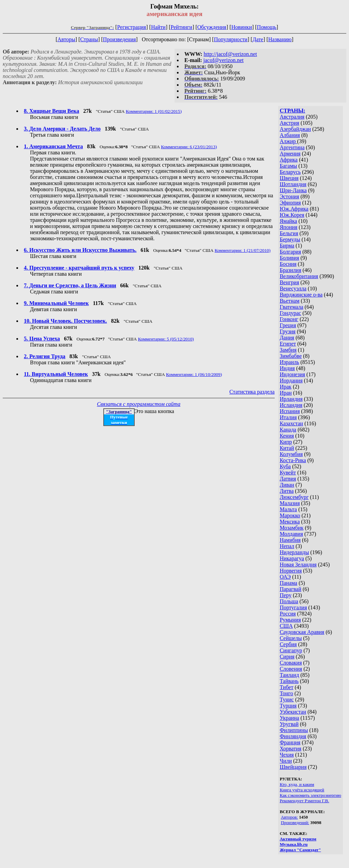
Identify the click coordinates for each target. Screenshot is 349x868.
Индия (287, 368)
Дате (258, 39)
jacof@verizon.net (224, 60)
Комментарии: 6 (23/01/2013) (189, 147)
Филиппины (294, 730)
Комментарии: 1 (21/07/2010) (243, 250)
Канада (288, 430)
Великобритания (299, 276)
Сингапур (291, 650)
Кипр (286, 442)
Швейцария (293, 767)
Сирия (287, 657)
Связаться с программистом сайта (139, 404)
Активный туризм (298, 839)
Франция (290, 742)
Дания (287, 338)
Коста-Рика (293, 460)
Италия (288, 417)
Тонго (286, 693)
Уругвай (289, 724)
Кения (287, 436)
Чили (286, 761)
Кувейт (288, 473)
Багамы (289, 166)
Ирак (286, 387)
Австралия (292, 117)
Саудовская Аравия (302, 632)
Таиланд (290, 675)
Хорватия (291, 749)
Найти (158, 27)
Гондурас (291, 313)
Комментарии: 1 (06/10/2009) (194, 374)
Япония (289, 227)
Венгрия (290, 282)
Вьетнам (290, 301)
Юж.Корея (292, 215)
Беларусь (290, 172)
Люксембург (294, 497)
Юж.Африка (294, 209)
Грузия (288, 331)
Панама (289, 583)
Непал (287, 546)
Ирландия (291, 399)
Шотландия (293, 184)
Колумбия (291, 454)
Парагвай (291, 589)
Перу (286, 595)
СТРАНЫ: (293, 111)
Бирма (287, 246)
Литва (287, 491)
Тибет (287, 687)
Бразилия (291, 270)
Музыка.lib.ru (294, 844)
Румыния (290, 620)
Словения (291, 669)
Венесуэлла (293, 288)
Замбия (288, 350)
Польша (289, 601)
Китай (287, 448)
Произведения (119, 39)
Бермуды (290, 239)
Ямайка (289, 221)
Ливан (287, 485)
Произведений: (295, 823)
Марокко (290, 515)
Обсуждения (212, 27)
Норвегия (291, 571)
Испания (290, 411)
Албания (290, 135)
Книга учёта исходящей (302, 790)
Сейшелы (291, 638)
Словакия (291, 663)
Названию (280, 39)
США (286, 626)
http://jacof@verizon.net (230, 54)
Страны (89, 39)
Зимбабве (291, 356)
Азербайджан (295, 129)
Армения (290, 154)
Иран (286, 393)
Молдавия (291, 534)
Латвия (288, 479)
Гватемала (292, 307)
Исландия (291, 405)
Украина (290, 718)
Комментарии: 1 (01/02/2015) (154, 111)
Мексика (290, 522)
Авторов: (289, 817)
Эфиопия (290, 203)
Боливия (290, 258)
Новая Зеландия (298, 565)
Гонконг (289, 319)
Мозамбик (292, 528)
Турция (288, 706)
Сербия (288, 644)
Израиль (290, 362)
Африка (289, 160)
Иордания (291, 380)
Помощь (267, 27)
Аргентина (292, 147)
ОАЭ (285, 577)
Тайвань (289, 681)
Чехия (287, 755)
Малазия (290, 503)
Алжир (289, 141)
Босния (288, 264)
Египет (288, 344)
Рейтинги (182, 27)
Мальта (288, 509)
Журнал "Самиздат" (300, 850)
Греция (288, 325)
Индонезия (292, 374)
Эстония (290, 196)
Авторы (66, 39)
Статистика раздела (252, 392)
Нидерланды (294, 552)
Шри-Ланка (293, 190)
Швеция (289, 178)
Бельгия (289, 233)
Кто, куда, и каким (297, 784)
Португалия (293, 607)
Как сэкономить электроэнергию (310, 795)
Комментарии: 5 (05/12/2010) (166, 339)
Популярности (231, 39)
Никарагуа (292, 558)
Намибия (290, 540)
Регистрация (132, 27)
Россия (288, 614)
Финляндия (293, 736)
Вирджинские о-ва (301, 295)
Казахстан (291, 423)
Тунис (287, 699)
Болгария (291, 252)
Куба (285, 466)
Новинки (242, 27)
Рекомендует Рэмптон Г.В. (305, 801)
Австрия (290, 123)
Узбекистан (293, 712)
